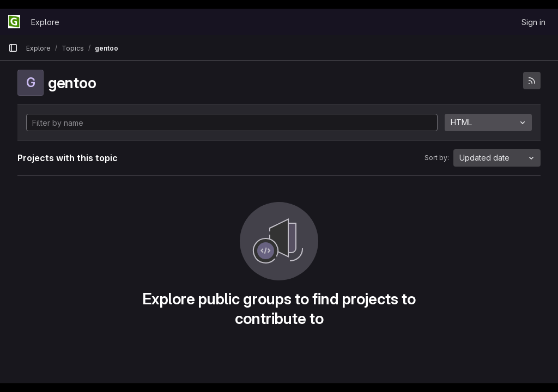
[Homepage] (14, 22)
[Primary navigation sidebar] (13, 48)
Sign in (533, 22)
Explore (45, 22)
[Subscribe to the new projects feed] (532, 81)
